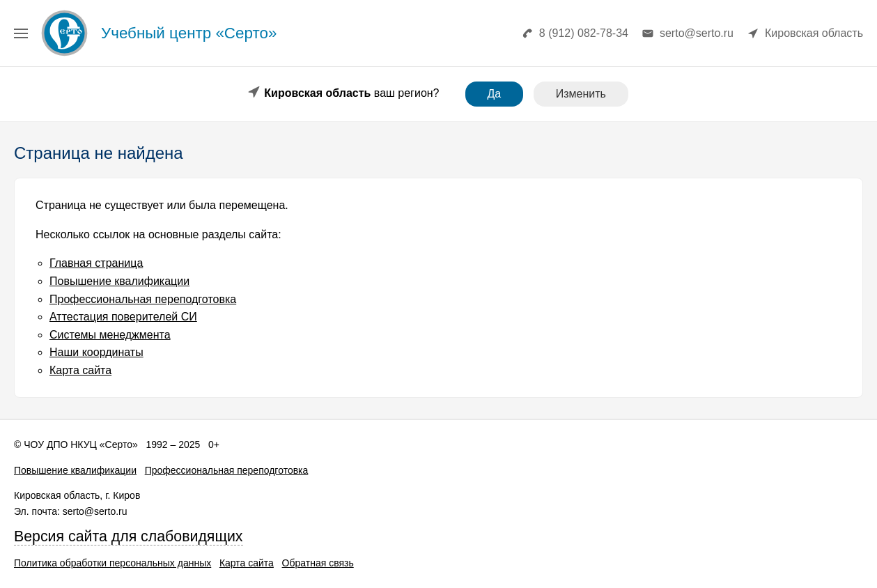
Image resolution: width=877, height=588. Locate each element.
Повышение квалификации (119, 281)
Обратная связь (318, 563)
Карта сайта (80, 370)
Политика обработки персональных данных (112, 563)
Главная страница (96, 263)
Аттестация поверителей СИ (123, 317)
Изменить (581, 94)
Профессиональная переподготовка (143, 299)
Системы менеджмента (110, 335)
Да (495, 94)
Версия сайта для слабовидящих (129, 536)
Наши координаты (96, 352)
